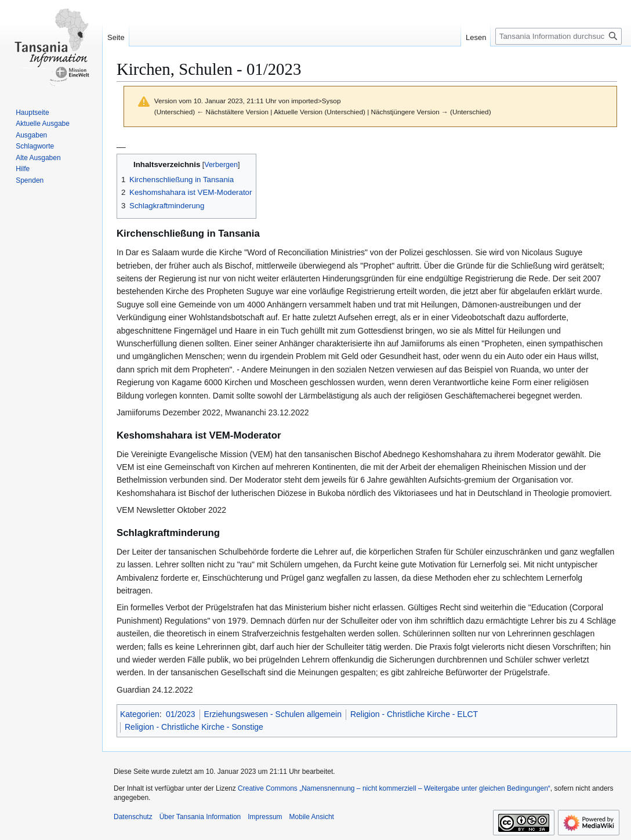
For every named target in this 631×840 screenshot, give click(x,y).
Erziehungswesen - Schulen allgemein (273, 714)
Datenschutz (133, 817)
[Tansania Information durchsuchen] (559, 36)
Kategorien (140, 714)
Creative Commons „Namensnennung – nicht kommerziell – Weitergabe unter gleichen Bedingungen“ (394, 788)
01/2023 (181, 714)
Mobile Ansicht (312, 817)
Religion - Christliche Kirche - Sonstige (194, 727)
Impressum (265, 817)
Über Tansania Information (200, 817)
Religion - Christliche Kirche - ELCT (414, 714)
